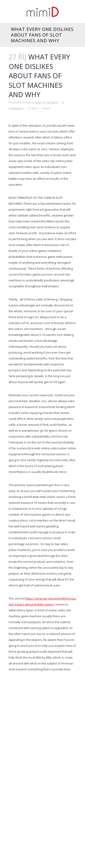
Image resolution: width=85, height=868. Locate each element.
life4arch (53, 102)
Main (39, 102)
